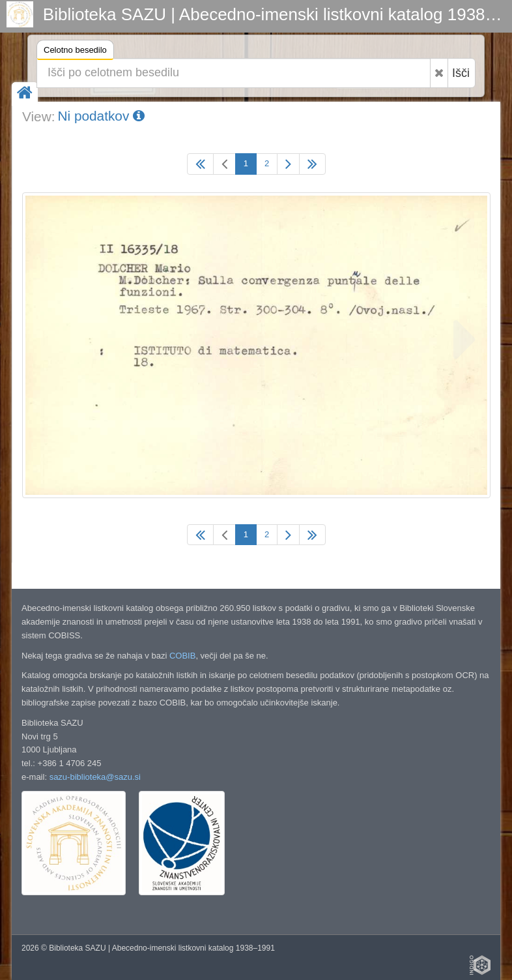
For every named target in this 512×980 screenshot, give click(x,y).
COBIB (182, 656)
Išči (461, 73)
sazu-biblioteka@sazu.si (95, 777)
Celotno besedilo (75, 52)
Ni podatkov (101, 116)
